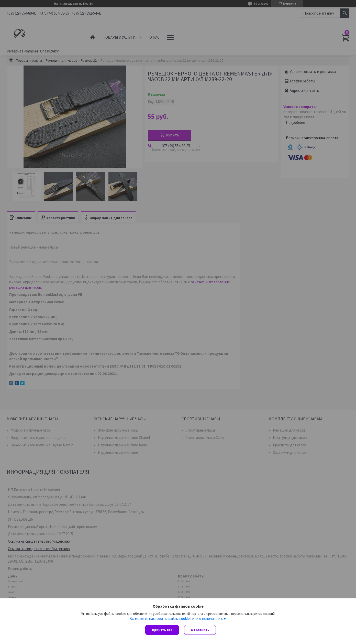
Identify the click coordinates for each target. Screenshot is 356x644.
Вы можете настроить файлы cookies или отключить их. (176, 619)
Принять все (162, 630)
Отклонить (200, 630)
